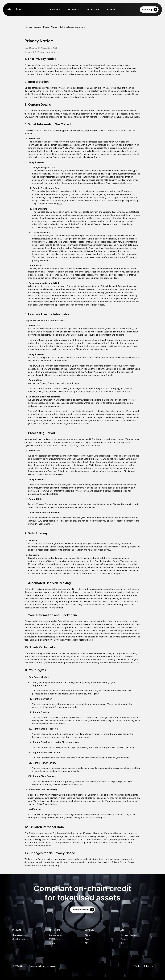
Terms (45, 91)
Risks (123, 943)
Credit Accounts (20, 939)
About (87, 935)
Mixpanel (33, 564)
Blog (87, 939)
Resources (93, 10)
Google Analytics (103, 561)
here (129, 183)
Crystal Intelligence (34, 595)
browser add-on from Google (98, 375)
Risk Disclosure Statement (72, 27)
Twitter (138, 966)
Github (52, 943)
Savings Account (20, 935)
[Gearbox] (16, 10)
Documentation (56, 935)
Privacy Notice (50, 27)
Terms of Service (33, 27)
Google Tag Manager (123, 561)
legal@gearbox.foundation (127, 117)
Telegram (148, 966)
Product (55, 10)
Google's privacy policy (110, 257)
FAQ (87, 943)
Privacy (124, 939)
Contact (111, 10)
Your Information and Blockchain (118, 471)
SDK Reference (56, 939)
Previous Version (46, 52)
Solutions (73, 10)
